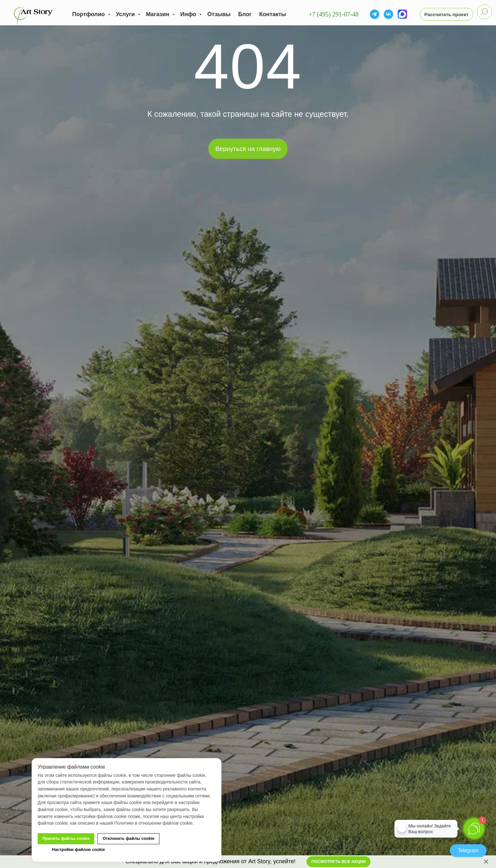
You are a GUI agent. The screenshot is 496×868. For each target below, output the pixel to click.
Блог (245, 14)
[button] (446, 14)
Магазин (158, 14)
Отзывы (219, 14)
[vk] (388, 14)
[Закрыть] (486, 862)
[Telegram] (375, 14)
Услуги (126, 14)
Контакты (273, 14)
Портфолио (89, 14)
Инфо (189, 14)
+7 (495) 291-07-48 (334, 14)
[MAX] (402, 14)
